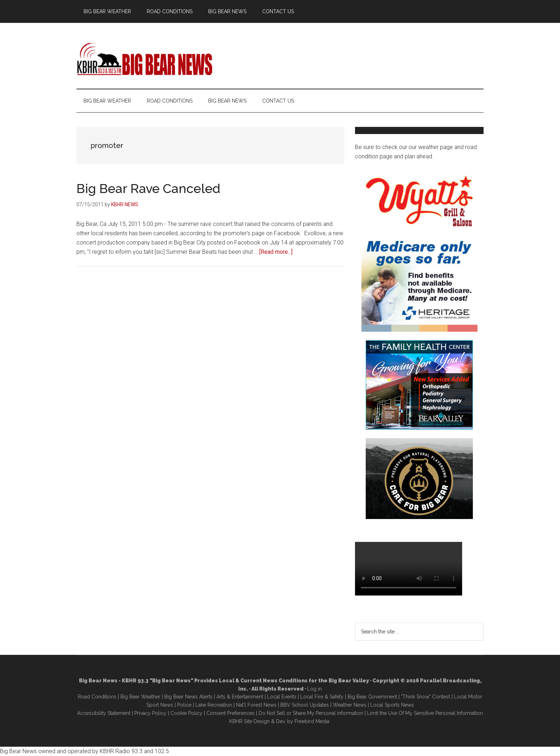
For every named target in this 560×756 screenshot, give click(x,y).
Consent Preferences (231, 713)
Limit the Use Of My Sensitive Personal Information (425, 713)
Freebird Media (312, 721)
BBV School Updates (305, 705)
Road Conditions (97, 697)
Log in (314, 689)
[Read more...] (276, 252)
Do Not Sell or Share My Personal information (311, 713)
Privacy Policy (150, 713)
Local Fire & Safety (322, 697)
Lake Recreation (214, 705)
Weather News (350, 705)
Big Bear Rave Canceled (148, 188)
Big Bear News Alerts (188, 697)
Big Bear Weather (140, 697)
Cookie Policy (186, 713)
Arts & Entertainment (240, 697)
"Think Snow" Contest (426, 697)
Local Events (282, 697)
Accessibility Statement (104, 713)
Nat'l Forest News (256, 705)
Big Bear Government (372, 697)
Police (184, 705)
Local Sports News (392, 705)
